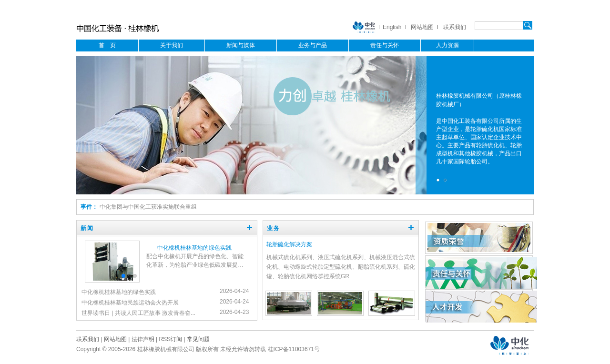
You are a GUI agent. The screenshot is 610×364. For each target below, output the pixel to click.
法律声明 (143, 339)
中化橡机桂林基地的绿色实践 (194, 248)
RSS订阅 (170, 339)
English (392, 27)
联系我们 (455, 27)
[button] (118, 276)
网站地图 (422, 27)
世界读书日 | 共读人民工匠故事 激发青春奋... (138, 313)
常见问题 (198, 339)
